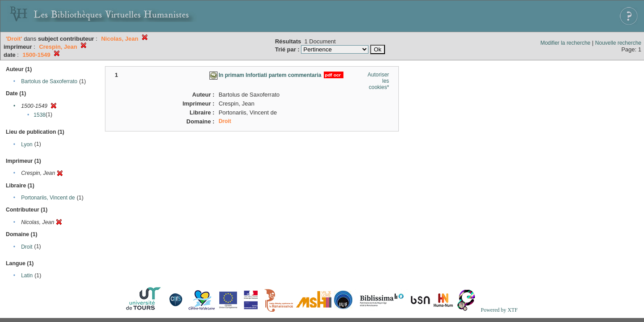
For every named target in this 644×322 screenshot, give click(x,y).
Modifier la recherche (565, 43)
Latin (27, 275)
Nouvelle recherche (618, 43)
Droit (27, 247)
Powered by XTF (499, 310)
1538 (40, 115)
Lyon (27, 144)
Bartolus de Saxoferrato (49, 81)
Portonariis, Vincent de (48, 198)
